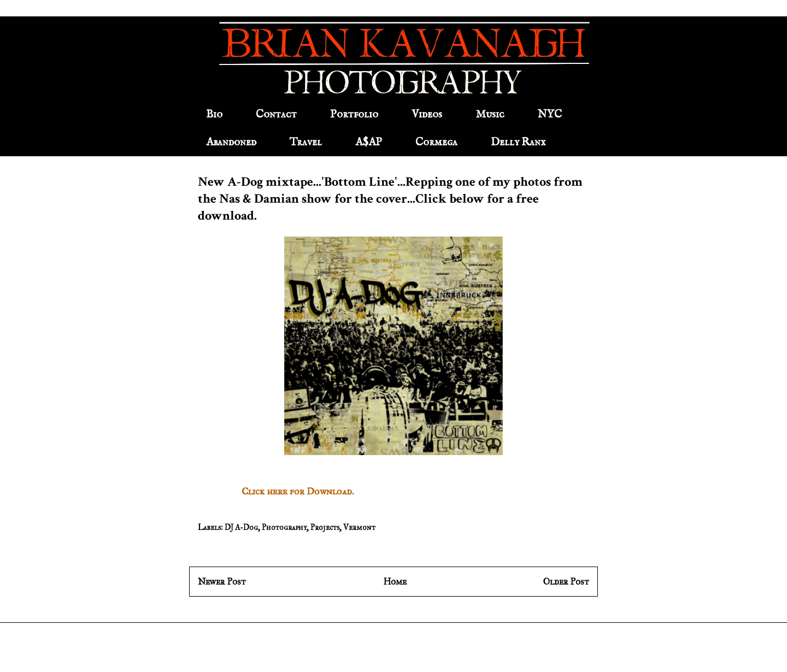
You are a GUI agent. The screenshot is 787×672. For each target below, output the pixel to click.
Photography (284, 527)
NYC (550, 114)
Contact (276, 114)
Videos (427, 114)
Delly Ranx (518, 142)
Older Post (566, 582)
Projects (325, 527)
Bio (214, 114)
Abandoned (231, 142)
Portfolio (354, 114)
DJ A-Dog (241, 527)
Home (395, 582)
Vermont (359, 527)
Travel (306, 142)
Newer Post (222, 582)
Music (490, 114)
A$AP (369, 142)
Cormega (436, 142)
